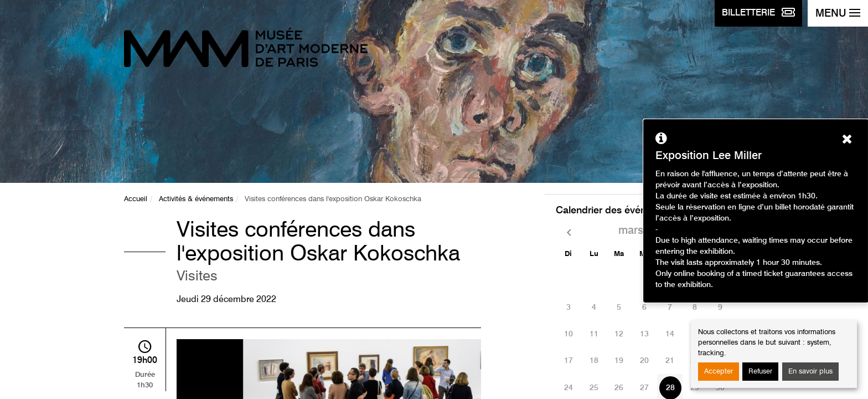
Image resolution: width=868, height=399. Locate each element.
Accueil (136, 199)
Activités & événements (196, 199)
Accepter (719, 372)
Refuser (760, 372)
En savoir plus (810, 372)
